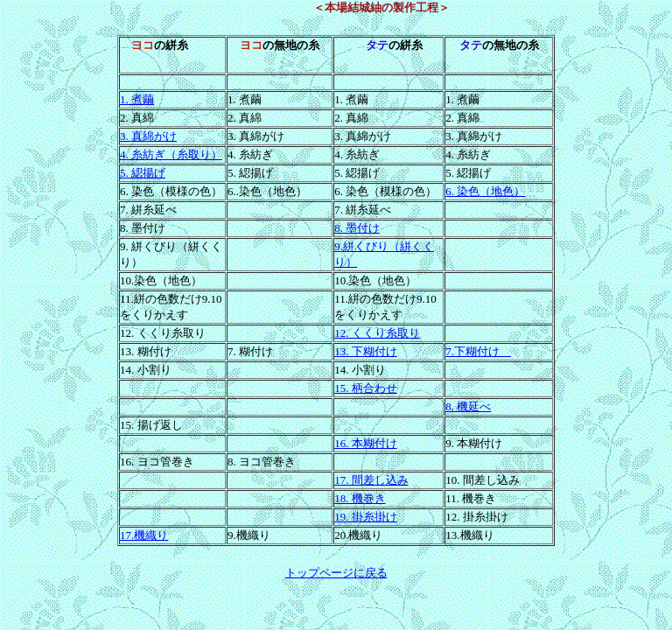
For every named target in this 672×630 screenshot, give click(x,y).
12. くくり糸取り (377, 333)
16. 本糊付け (366, 443)
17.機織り (144, 535)
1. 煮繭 (137, 99)
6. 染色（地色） (485, 191)
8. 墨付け (357, 228)
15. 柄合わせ (366, 388)
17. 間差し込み (371, 480)
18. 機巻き (360, 498)
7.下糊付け (478, 351)
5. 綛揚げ (143, 173)
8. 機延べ (468, 406)
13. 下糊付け (366, 351)
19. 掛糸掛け (366, 517)
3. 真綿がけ (148, 136)
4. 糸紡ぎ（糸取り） (171, 154)
